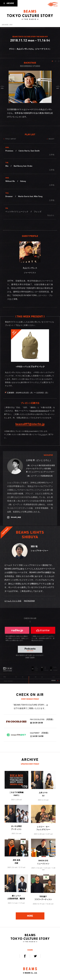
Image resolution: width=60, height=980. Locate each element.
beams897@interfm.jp (39, 411)
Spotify (32, 657)
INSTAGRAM (29, 601)
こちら (43, 434)
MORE (30, 916)
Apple (27, 657)
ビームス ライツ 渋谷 (13, 601)
